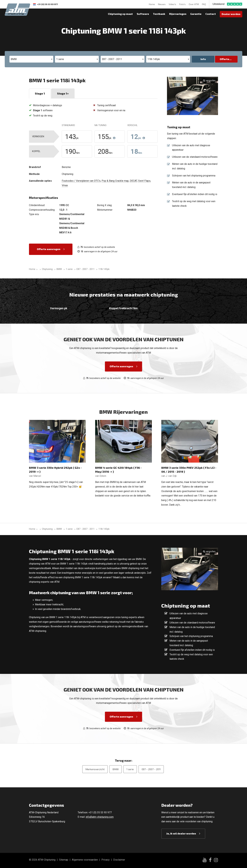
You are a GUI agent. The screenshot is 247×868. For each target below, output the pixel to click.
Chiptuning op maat (120, 14)
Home (152, 4)
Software (143, 14)
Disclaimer (119, 860)
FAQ (204, 4)
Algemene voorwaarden (85, 860)
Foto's (182, 4)
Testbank (159, 14)
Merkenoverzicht (95, 769)
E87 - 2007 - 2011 (151, 769)
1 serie (130, 769)
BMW (116, 769)
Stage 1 (40, 93)
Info (203, 59)
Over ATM (194, 4)
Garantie (196, 14)
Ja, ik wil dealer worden (181, 833)
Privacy (106, 860)
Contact (211, 14)
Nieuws (162, 4)
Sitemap (64, 860)
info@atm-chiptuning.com (100, 817)
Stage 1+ (63, 93)
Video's (172, 4)
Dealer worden (231, 14)
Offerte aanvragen (49, 249)
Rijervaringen (178, 14)
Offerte (224, 59)
